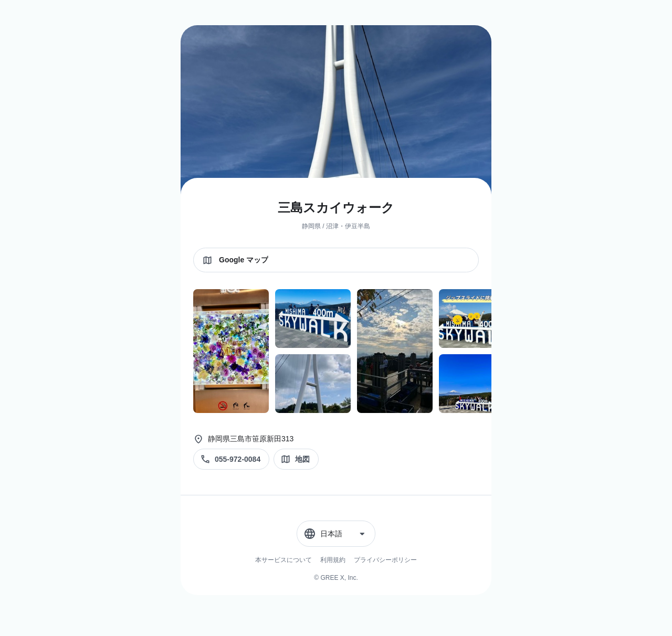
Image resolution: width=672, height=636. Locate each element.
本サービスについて (283, 560)
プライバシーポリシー (385, 560)
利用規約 (333, 560)
